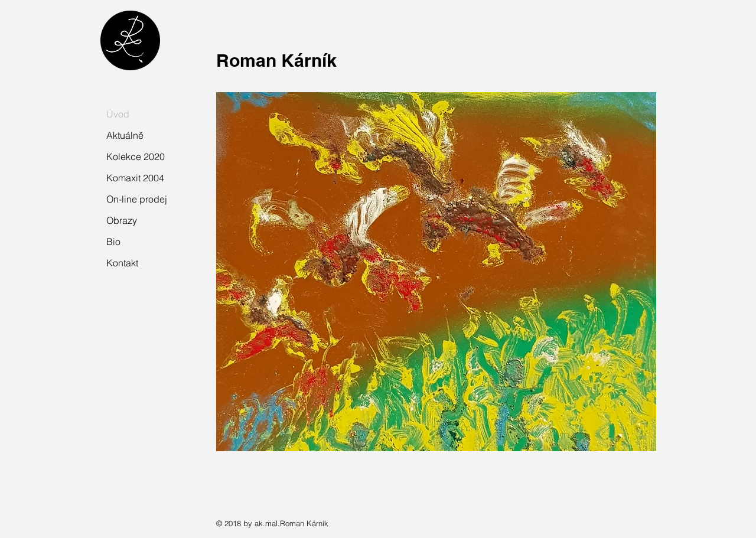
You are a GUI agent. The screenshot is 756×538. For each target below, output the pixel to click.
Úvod (118, 114)
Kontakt (122, 263)
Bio (113, 242)
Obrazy (122, 220)
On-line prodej (137, 199)
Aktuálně (125, 135)
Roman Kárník (276, 60)
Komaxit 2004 (135, 178)
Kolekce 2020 (136, 156)
